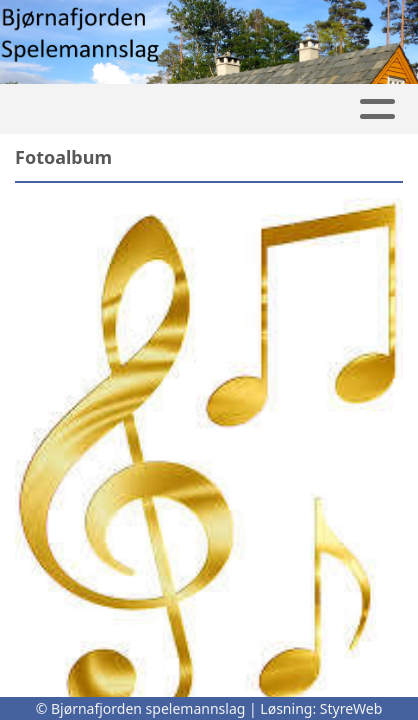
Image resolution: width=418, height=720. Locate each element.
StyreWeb (351, 708)
